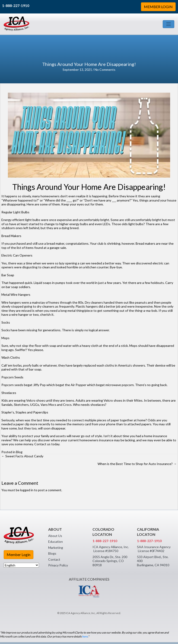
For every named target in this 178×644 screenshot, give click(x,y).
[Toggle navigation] (168, 24)
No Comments (105, 70)
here (85, 636)
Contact (54, 559)
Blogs (52, 553)
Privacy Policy (58, 565)
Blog (19, 452)
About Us (55, 536)
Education (56, 542)
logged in (27, 490)
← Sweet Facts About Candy (22, 456)
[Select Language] (21, 565)
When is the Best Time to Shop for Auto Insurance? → (137, 464)
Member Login (19, 555)
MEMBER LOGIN (158, 7)
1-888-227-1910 (16, 5)
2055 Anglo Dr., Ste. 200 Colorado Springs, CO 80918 (110, 561)
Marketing (56, 548)
